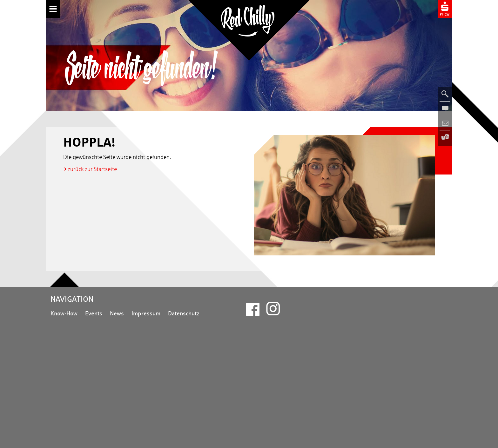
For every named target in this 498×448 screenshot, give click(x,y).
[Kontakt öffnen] (445, 109)
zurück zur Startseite (92, 169)
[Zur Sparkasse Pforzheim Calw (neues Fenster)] (445, 8)
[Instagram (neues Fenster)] (273, 312)
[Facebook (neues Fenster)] (253, 313)
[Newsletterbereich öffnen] (445, 123)
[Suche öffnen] (445, 94)
